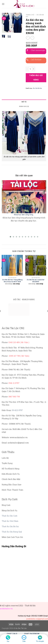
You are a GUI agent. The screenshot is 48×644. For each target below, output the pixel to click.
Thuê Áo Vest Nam (10, 521)
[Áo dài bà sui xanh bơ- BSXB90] (36, 265)
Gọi (8, 641)
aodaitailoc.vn (6, 609)
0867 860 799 (14, 397)
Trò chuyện (40, 641)
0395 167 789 (14, 356)
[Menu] (3, 4)
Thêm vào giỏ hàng (36, 78)
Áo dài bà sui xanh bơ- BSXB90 (36, 281)
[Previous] (2, 273)
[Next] (46, 273)
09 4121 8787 (17, 410)
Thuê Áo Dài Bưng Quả (12, 532)
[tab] (24, 102)
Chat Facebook (32, 634)
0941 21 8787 (14, 383)
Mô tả (24, 102)
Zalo (24, 641)
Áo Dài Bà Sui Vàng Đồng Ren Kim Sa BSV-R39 (12, 281)
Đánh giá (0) (24, 106)
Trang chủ (30, 15)
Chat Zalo (12, 634)
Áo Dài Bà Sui (37, 88)
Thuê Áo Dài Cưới (10, 516)
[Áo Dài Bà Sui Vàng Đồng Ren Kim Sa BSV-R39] (12, 265)
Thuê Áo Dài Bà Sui (10, 526)
